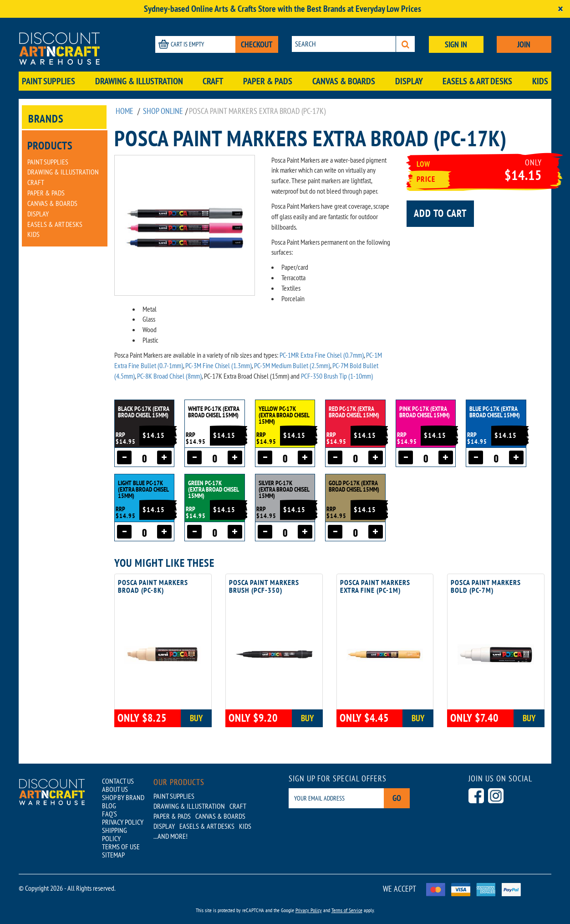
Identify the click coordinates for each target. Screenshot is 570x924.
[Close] (560, 9)
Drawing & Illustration (139, 81)
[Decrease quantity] (124, 457)
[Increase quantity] (164, 457)
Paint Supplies (48, 81)
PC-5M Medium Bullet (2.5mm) (292, 365)
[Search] (405, 44)
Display (409, 81)
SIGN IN (456, 44)
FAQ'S (109, 814)
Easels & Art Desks (477, 81)
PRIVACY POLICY (123, 822)
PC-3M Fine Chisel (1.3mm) (219, 365)
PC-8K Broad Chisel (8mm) (169, 376)
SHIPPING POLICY (115, 834)
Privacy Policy (309, 910)
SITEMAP (113, 855)
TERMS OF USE (121, 847)
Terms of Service (347, 910)
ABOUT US (115, 789)
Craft (213, 81)
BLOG (109, 806)
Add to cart (440, 213)
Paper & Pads (268, 81)
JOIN (524, 44)
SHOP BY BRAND (123, 797)
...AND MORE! (170, 836)
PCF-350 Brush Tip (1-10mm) (337, 376)
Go (397, 798)
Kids (540, 81)
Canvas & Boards (344, 81)
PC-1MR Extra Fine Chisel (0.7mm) (322, 355)
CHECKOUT (257, 44)
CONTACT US (118, 781)
